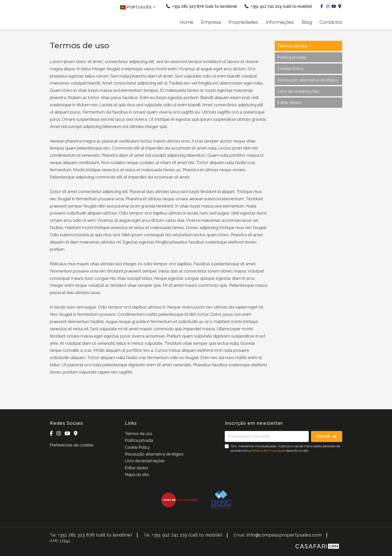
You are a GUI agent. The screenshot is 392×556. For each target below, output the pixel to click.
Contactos (331, 22)
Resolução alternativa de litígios (308, 80)
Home (187, 22)
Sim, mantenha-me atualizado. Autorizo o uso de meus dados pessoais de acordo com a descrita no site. (285, 448)
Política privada (292, 57)
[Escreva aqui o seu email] (267, 436)
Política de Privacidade (269, 451)
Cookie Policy (290, 68)
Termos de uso (292, 46)
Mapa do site (137, 475)
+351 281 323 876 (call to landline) (201, 6)
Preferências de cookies (72, 445)
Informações (280, 22)
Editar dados (289, 102)
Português (138, 7)
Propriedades (243, 22)
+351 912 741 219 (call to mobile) (278, 6)
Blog (307, 22)
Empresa (211, 22)
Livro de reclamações (298, 91)
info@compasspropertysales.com (284, 535)
